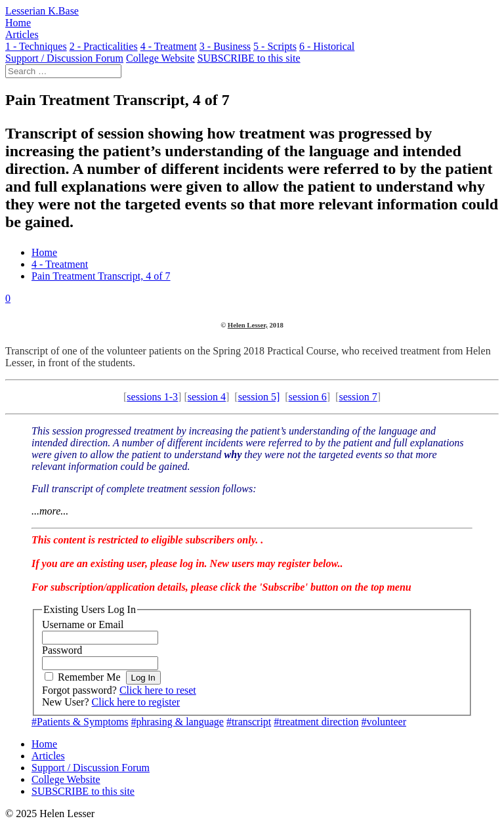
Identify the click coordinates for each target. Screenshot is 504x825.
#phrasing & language (178, 722)
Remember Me (89, 677)
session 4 (207, 397)
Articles (48, 756)
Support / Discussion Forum (91, 768)
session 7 (358, 397)
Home (44, 252)
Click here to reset (158, 690)
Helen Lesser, (248, 325)
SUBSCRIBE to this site (83, 791)
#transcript (249, 722)
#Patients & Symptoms (80, 722)
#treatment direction (316, 722)
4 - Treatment (60, 264)
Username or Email (83, 624)
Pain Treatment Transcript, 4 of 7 (101, 276)
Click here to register (136, 702)
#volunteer (384, 722)
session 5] (259, 397)
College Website (66, 779)
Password (62, 650)
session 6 (308, 397)
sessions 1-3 (152, 397)
